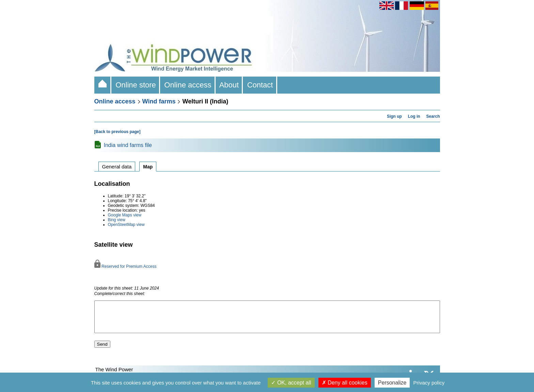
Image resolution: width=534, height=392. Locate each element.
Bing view (117, 220)
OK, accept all (291, 383)
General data (117, 167)
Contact (260, 85)
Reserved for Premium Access (125, 266)
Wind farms (159, 101)
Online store (136, 85)
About (229, 85)
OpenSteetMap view (126, 225)
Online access (188, 85)
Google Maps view (125, 215)
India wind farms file (128, 145)
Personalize (392, 383)
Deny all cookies (345, 383)
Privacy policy (429, 383)
